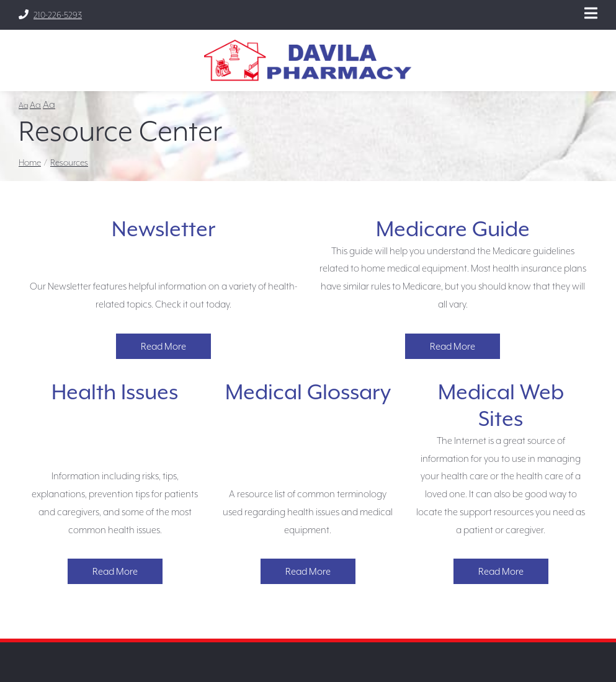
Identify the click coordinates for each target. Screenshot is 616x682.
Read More (163, 346)
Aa (23, 105)
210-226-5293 (50, 15)
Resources (69, 162)
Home (30, 162)
